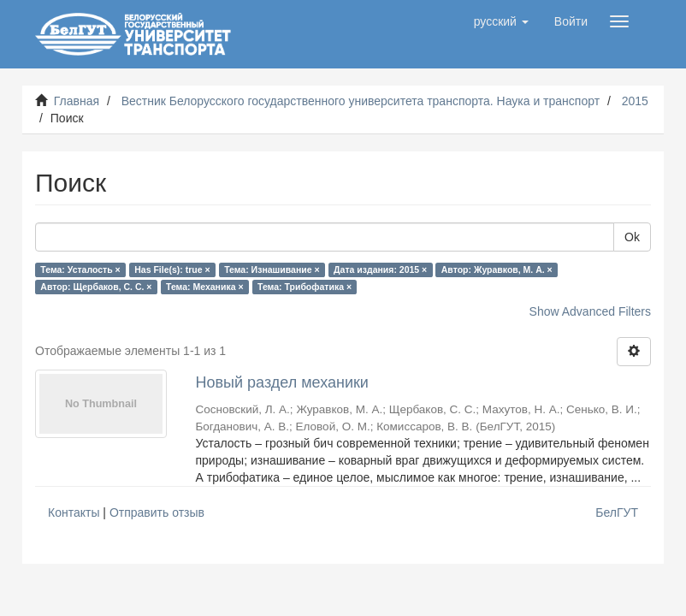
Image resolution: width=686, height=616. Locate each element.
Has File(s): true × (172, 269)
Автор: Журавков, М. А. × (497, 269)
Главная (77, 101)
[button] (501, 21)
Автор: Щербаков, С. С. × (96, 287)
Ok (632, 237)
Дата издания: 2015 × (380, 269)
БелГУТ (617, 512)
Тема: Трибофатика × (305, 287)
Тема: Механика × (205, 287)
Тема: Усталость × (80, 269)
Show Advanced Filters (590, 311)
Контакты (74, 512)
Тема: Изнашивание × (272, 269)
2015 (635, 101)
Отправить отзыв (157, 512)
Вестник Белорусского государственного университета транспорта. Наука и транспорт (361, 101)
